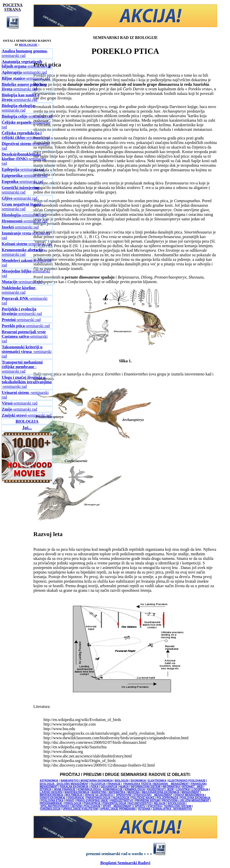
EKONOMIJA (138, 781)
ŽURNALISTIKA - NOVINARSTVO (172, 809)
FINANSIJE (114, 784)
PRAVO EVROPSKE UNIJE (92, 801)
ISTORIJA (45, 789)
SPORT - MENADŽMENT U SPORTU (124, 806)
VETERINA (144, 809)
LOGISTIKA (183, 789)
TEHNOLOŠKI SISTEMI (177, 806)
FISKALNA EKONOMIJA (74, 787)
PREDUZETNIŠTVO (122, 801)
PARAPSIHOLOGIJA (98, 798)
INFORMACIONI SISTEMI (146, 787)
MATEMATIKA (117, 792)
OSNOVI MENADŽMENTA (189, 795)
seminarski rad (27, 116)
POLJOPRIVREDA (167, 798)
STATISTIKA (155, 806)
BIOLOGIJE (28, 45)
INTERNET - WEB (192, 787)
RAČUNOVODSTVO (140, 803)
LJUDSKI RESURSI (51, 792)
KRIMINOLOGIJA (135, 789)
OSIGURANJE (76, 798)
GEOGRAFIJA (109, 787)
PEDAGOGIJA (121, 798)
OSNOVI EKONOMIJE (53, 798)
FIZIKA (94, 787)
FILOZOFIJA (98, 784)
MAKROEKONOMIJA (77, 792)
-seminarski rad (25, 53)
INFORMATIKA (171, 787)
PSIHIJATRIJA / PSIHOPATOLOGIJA (105, 803)
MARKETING (99, 792)
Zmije (7, 409)
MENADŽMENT (190, 792)
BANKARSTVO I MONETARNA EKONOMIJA (87, 781)
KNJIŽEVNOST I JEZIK (161, 789)
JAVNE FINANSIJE (64, 789)
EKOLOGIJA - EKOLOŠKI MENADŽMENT (64, 784)
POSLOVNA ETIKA (52, 801)
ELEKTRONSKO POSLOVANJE (187, 781)
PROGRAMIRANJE (51, 803)
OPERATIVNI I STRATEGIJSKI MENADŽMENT (144, 795)
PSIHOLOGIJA (73, 803)
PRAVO (70, 801)
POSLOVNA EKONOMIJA (195, 798)
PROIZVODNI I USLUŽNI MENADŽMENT (186, 801)
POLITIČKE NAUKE (143, 798)
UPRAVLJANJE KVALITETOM (80, 809)
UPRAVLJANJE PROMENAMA (118, 809)
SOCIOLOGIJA (176, 803)
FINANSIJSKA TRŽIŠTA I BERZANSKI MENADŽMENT (156, 784)
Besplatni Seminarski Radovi (125, 863)
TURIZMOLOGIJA (50, 809)
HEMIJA (124, 787)
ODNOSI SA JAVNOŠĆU (99, 795)
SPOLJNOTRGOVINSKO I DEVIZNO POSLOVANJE (70, 806)
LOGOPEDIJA (200, 789)
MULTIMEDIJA (74, 795)
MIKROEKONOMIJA (52, 795)
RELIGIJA (160, 803)
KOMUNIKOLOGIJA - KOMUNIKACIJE (100, 789)
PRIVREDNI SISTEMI (148, 801)
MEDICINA (134, 792)
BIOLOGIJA (27, 421)
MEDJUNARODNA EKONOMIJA (161, 792)
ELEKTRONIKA (157, 781)
